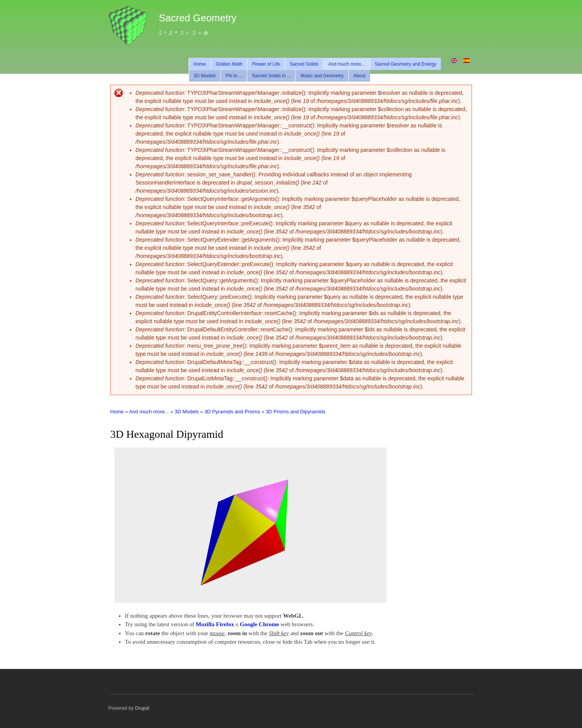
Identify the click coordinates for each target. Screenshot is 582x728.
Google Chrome (260, 624)
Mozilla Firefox (215, 624)
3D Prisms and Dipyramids (295, 412)
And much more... (347, 64)
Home (200, 64)
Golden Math (229, 64)
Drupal (142, 708)
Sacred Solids (304, 64)
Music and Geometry (322, 76)
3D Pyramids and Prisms (232, 412)
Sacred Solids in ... (271, 76)
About (359, 76)
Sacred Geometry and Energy (406, 64)
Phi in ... (234, 76)
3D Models (205, 76)
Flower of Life (266, 64)
